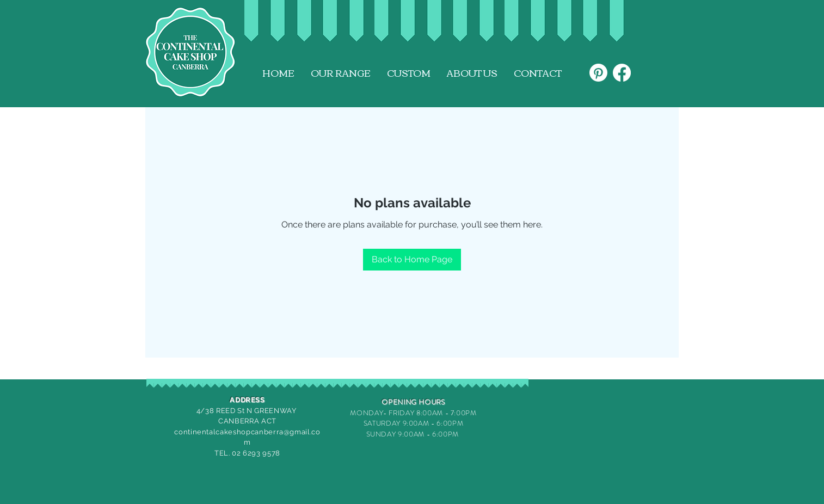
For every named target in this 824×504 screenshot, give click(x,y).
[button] (341, 73)
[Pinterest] (598, 73)
